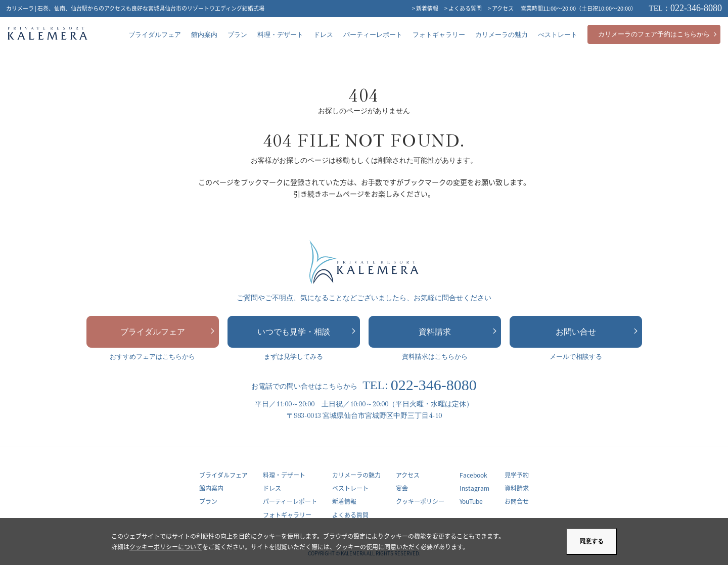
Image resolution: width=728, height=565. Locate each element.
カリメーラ (48, 35)
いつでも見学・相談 (306, 332)
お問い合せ (597, 332)
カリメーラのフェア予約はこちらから (657, 34)
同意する (591, 541)
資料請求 (458, 332)
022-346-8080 (686, 8)
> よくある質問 (463, 8)
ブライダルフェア (167, 332)
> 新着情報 (425, 8)
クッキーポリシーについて (166, 547)
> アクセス (501, 8)
